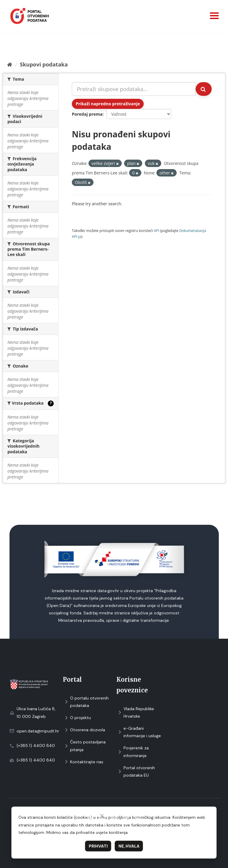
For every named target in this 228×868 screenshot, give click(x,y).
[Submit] (204, 89)
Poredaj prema (87, 114)
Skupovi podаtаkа (44, 64)
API (156, 230)
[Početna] (10, 64)
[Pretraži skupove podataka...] (134, 89)
